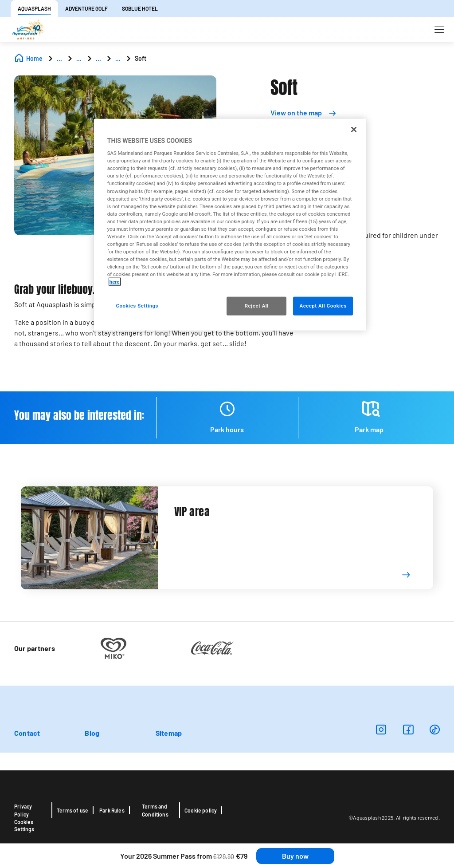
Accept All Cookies (323, 306)
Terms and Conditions (155, 810)
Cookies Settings (24, 825)
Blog (92, 733)
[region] (230, 225)
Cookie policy (201, 810)
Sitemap (169, 733)
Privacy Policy (23, 810)
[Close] (354, 129)
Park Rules (112, 810)
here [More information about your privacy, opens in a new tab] (115, 282)
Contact (27, 733)
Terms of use (72, 810)
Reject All (257, 306)
